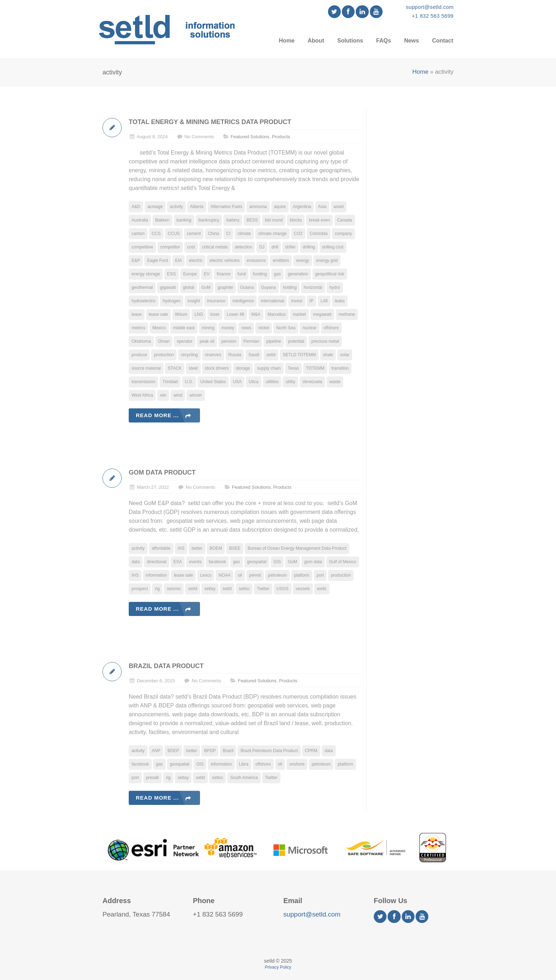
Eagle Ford (158, 261)
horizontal (313, 287)
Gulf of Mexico (343, 562)
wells (322, 589)
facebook (217, 562)
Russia (235, 355)
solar (345, 355)
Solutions (350, 41)
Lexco (206, 575)
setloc (244, 589)
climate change (273, 234)
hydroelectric (144, 301)
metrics (138, 328)
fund (242, 274)
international (273, 301)
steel (193, 368)
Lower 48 (235, 314)
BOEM (216, 548)
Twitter (263, 589)
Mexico (159, 328)
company (343, 234)
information (156, 575)
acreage (155, 207)
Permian (252, 341)
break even (319, 220)
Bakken (162, 220)
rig (157, 589)
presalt (152, 778)
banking (184, 220)
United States (213, 382)
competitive (142, 247)
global (189, 287)
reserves (213, 355)
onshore (297, 764)
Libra (244, 764)
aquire (280, 207)
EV (207, 274)
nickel (264, 328)
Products (281, 137)
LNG (199, 314)
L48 (324, 301)
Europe (190, 274)
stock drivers (217, 368)
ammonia (258, 207)
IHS (135, 575)
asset (339, 207)
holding (290, 287)
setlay (210, 589)
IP (312, 301)
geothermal (142, 287)
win (163, 395)
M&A (256, 314)
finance (224, 274)
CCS (156, 234)
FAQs (384, 41)
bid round (274, 220)
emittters (281, 261)
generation (298, 274)
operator (185, 341)
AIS (181, 548)
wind (178, 395)
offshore (331, 328)
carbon (138, 234)
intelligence (243, 301)
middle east (184, 328)
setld (227, 589)
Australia (140, 220)
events (195, 562)
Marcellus (277, 314)
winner (196, 395)
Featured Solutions (250, 137)
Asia (322, 207)
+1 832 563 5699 (433, 16)
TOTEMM (315, 368)
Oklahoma (141, 341)
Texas (293, 368)
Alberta (197, 207)
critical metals (215, 247)
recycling (189, 355)
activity (176, 207)
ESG (171, 274)
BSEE (235, 548)
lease (137, 314)
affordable (161, 548)
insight (194, 301)
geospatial (257, 562)
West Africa (142, 395)
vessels (303, 589)
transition (340, 368)
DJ (262, 247)
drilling (309, 247)
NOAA (224, 575)
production (164, 355)
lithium (181, 314)
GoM (206, 287)
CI (228, 234)
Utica (253, 382)
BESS (252, 220)
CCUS (174, 234)
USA (237, 382)
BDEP (173, 751)
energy (303, 261)
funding (260, 274)
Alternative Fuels (226, 207)
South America (244, 778)
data (136, 562)
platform (302, 575)
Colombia (319, 234)
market (299, 314)
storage (243, 368)
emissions (256, 261)
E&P (136, 261)
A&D (136, 207)
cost (191, 247)
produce (139, 355)
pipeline (274, 341)
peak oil (207, 341)
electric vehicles (225, 261)
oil (240, 575)
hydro (335, 287)
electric (196, 261)
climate (244, 234)
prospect (140, 589)
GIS (277, 562)
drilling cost (333, 247)
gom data (313, 562)
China (213, 234)
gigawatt (168, 287)
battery (233, 220)
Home (287, 41)
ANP (156, 751)
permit (255, 575)
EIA (179, 261)
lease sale (159, 314)
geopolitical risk (330, 274)
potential (296, 341)
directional (157, 562)
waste (335, 382)
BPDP (210, 751)
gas (277, 274)
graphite (225, 287)
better (197, 548)
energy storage (146, 274)
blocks (296, 220)
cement (194, 234)
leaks (340, 301)
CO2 (298, 234)
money (228, 328)
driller (290, 247)
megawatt (322, 314)
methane (347, 314)
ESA (178, 562)
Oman (164, 341)
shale (328, 355)
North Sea (286, 328)
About (316, 41)
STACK (175, 368)
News (412, 41)
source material (146, 368)
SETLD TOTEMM (299, 355)
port (320, 575)
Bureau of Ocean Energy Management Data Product (297, 548)
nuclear (309, 328)
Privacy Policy (278, 967)
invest (297, 301)
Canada (345, 220)
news (246, 328)
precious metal (325, 341)
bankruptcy (209, 220)
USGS (283, 589)
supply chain (269, 368)
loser (215, 314)
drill (275, 247)
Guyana (268, 287)
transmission (143, 382)
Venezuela (312, 382)
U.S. (189, 382)
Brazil (228, 751)
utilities (272, 382)
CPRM (311, 751)
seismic (174, 589)
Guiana (247, 287)
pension (229, 341)
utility (290, 382)
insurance (216, 301)
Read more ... (157, 415)
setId (271, 355)
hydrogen (172, 301)
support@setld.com (430, 7)
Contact (443, 41)
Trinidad (170, 382)
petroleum (277, 575)
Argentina (302, 207)
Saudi (254, 355)
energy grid (327, 261)
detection (243, 247)
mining (208, 328)
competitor (170, 247)
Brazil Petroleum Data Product (269, 751)
